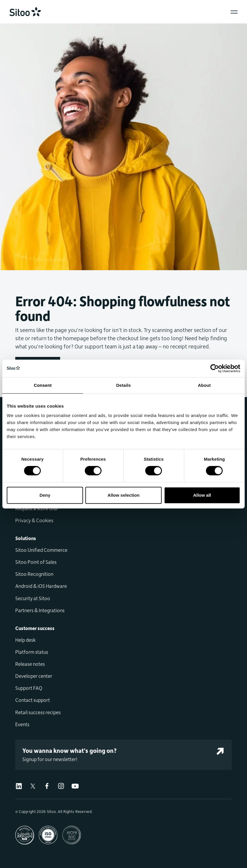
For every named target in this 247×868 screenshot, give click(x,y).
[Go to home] (25, 12)
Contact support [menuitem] (33, 700)
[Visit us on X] (33, 785)
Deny (45, 495)
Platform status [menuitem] (32, 652)
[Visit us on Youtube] (75, 785)
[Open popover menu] (234, 12)
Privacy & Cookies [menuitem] (34, 520)
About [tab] (204, 385)
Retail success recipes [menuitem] (38, 712)
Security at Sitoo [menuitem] (33, 598)
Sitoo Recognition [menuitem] (34, 574)
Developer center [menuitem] (34, 676)
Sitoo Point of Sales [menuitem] (36, 562)
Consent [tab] (43, 385)
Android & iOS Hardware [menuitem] (41, 586)
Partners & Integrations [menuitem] (40, 610)
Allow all (202, 495)
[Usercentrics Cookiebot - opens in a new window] (215, 368)
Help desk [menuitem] (25, 640)
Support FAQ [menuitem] (29, 688)
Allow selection (123, 495)
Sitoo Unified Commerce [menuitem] (41, 550)
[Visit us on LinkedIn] (19, 785)
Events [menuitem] (22, 724)
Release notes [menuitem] (30, 664)
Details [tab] (123, 385)
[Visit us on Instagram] (61, 785)
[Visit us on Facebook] (47, 785)
